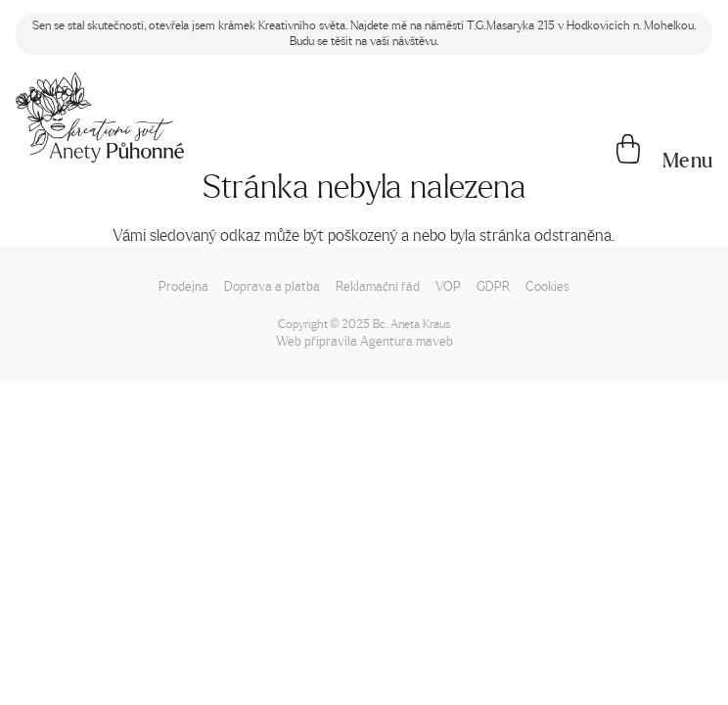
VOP (448, 285)
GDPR (493, 285)
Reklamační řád (378, 285)
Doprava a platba (272, 285)
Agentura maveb (407, 340)
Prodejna (183, 285)
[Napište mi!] (100, 117)
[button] (687, 161)
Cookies (547, 285)
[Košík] (628, 151)
